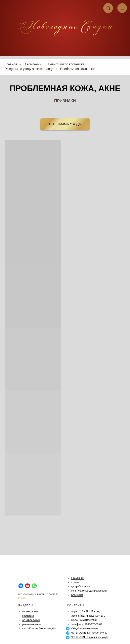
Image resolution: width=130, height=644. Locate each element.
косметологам (30, 611)
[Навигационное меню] (122, 8)
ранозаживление (32, 624)
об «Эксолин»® (31, 620)
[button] (108, 8)
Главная (11, 64)
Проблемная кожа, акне (78, 69)
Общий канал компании (85, 629)
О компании (32, 64)
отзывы (75, 582)
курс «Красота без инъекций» (39, 629)
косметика (28, 616)
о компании (78, 578)
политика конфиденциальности (89, 591)
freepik (22, 598)
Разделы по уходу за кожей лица (29, 69)
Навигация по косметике (66, 64)
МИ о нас (78, 595)
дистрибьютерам (81, 586)
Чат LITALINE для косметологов (89, 633)
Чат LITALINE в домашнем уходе (90, 637)
